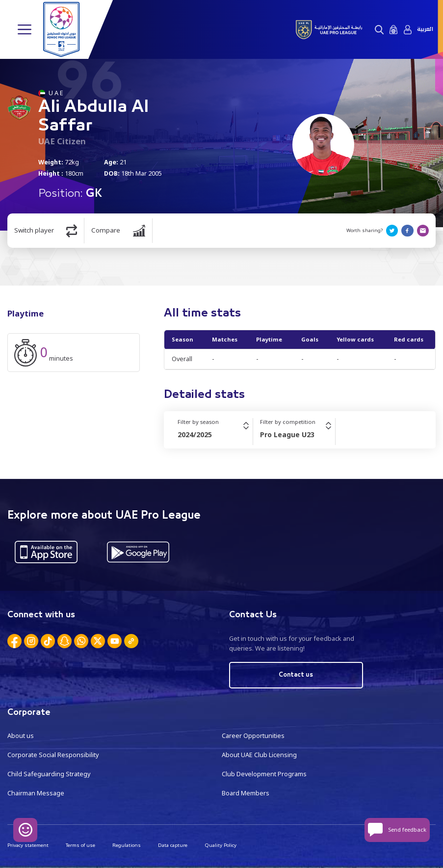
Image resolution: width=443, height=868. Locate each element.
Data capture (173, 845)
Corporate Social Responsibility (53, 755)
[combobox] (215, 435)
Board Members (246, 793)
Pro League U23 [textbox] (287, 434)
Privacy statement (28, 845)
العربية (425, 29)
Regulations (127, 845)
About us (21, 736)
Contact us (296, 675)
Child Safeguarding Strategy (49, 774)
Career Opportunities (253, 736)
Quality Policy (221, 845)
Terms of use (80, 845)
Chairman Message (36, 793)
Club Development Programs (264, 774)
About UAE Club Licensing (259, 755)
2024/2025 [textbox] (195, 434)
